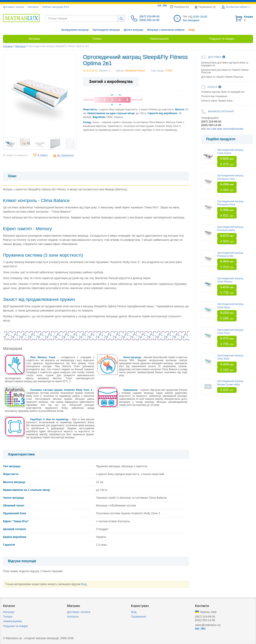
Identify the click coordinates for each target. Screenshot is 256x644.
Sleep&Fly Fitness (135, 71)
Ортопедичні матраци (106, 30)
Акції (192, 30)
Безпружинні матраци (75, 30)
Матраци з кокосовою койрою (166, 30)
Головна (8, 46)
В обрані (43, 155)
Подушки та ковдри (15, 626)
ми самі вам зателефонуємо (225, 129)
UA (159, 6)
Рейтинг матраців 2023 (56, 7)
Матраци (20, 46)
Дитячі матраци (133, 30)
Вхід (84, 584)
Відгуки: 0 (104, 71)
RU (165, 6)
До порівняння (65, 155)
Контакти (33, 7)
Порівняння (138, 617)
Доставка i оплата (13, 7)
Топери (8, 617)
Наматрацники (12, 621)
